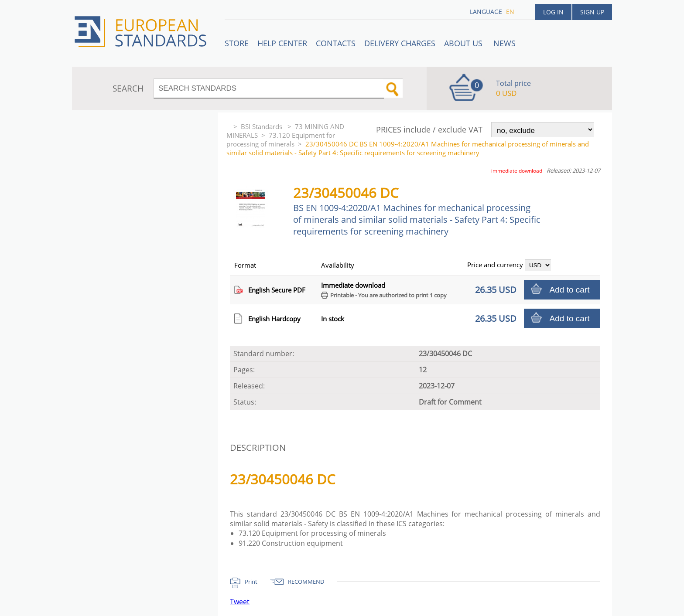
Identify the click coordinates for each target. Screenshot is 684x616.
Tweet (240, 602)
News (504, 43)
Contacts (336, 43)
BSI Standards (262, 126)
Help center (282, 43)
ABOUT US (464, 43)
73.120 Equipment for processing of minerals (281, 140)
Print (251, 582)
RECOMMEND (306, 582)
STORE (237, 43)
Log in (553, 12)
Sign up (592, 12)
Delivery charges (400, 43)
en (510, 12)
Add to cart (570, 290)
